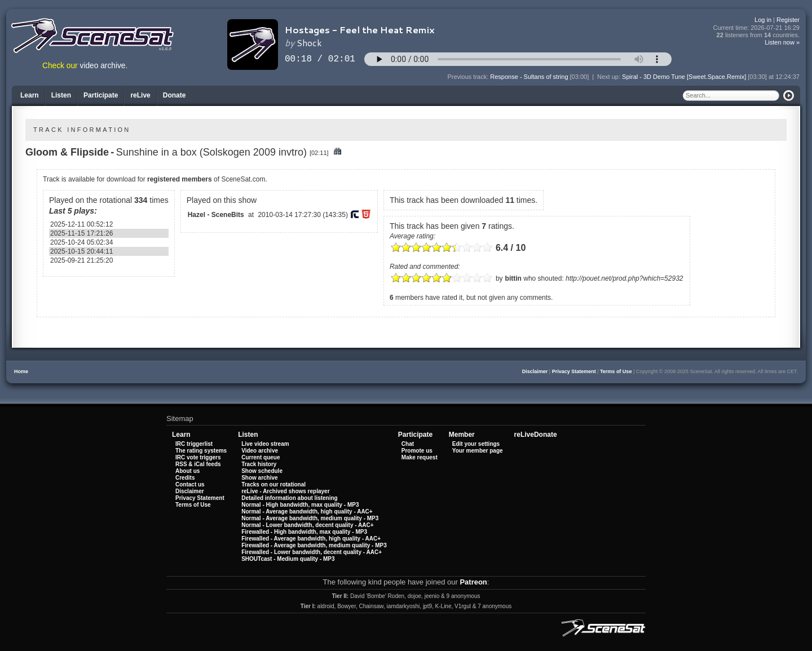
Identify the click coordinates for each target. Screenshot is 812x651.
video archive (103, 66)
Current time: (757, 28)
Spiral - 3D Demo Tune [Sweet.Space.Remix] (684, 77)
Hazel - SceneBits (216, 215)
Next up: (610, 77)
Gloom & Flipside (67, 152)
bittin (513, 278)
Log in (763, 20)
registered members (180, 179)
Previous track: (469, 77)
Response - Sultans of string (529, 77)
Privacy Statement (574, 371)
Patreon (473, 582)
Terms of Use (616, 371)
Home (21, 371)
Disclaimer (535, 371)
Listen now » (782, 42)
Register (788, 20)
